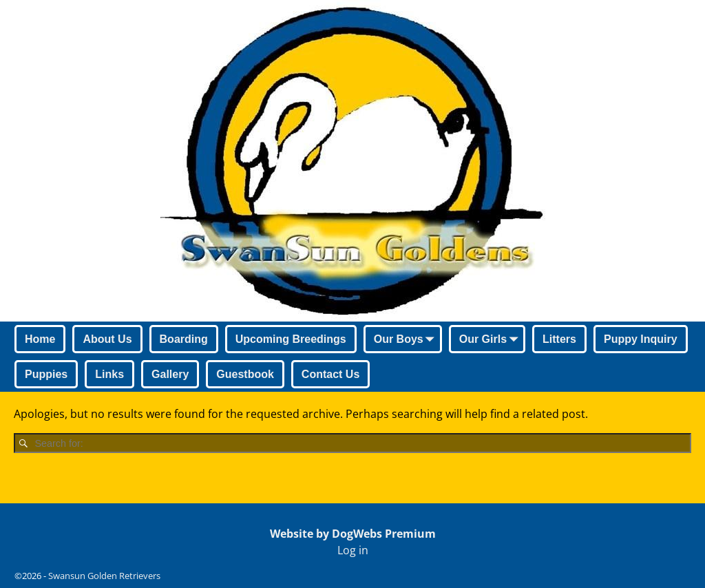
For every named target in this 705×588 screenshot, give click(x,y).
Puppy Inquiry (641, 339)
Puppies (46, 374)
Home (40, 339)
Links (109, 374)
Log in (353, 550)
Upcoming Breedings (291, 339)
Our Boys (407, 340)
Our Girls (491, 340)
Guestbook (245, 374)
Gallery (170, 374)
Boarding (184, 339)
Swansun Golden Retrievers (104, 576)
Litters (559, 339)
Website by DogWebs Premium (353, 534)
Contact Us (330, 374)
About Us (107, 339)
